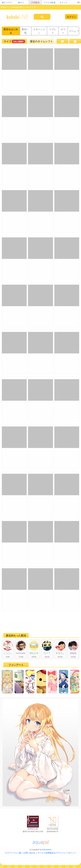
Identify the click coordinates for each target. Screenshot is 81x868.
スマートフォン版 (13, 853)
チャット (64, 3)
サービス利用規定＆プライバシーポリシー (57, 853)
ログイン (71, 17)
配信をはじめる (11, 31)
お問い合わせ (29, 853)
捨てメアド (7, 3)
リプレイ (53, 31)
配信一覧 (25, 31)
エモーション (39, 31)
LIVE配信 (35, 3)
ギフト (63, 31)
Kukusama (47, 849)
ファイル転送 (49, 3)
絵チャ (21, 3)
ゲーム (73, 31)
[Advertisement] (40, 622)
